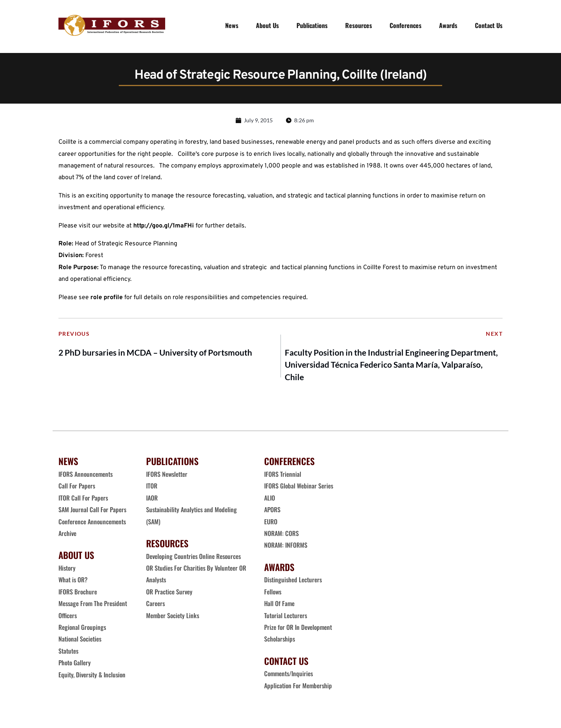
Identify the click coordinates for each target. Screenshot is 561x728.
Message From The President (93, 605)
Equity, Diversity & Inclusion (93, 676)
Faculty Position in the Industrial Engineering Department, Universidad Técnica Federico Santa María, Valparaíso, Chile (391, 366)
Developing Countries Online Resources (193, 557)
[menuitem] (232, 25)
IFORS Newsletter (167, 476)
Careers (156, 605)
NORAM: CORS (281, 535)
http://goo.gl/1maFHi (164, 227)
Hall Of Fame (279, 605)
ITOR (152, 487)
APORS (272, 511)
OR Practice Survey (169, 593)
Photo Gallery (75, 664)
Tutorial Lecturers (286, 617)
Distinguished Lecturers (293, 581)
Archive (67, 535)
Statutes (68, 652)
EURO (271, 523)
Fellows (273, 593)
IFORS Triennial (283, 476)
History (67, 569)
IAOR (152, 499)
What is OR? (73, 581)
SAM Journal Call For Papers (93, 511)
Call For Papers (77, 487)
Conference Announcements (92, 523)
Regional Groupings (82, 629)
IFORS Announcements (86, 476)
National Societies (80, 640)
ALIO (270, 499)
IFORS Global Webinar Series (299, 487)
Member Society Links (173, 617)
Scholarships (280, 640)
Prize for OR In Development (298, 629)
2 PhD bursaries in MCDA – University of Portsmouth (155, 354)
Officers (68, 617)
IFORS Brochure (78, 593)
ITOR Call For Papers (84, 499)
